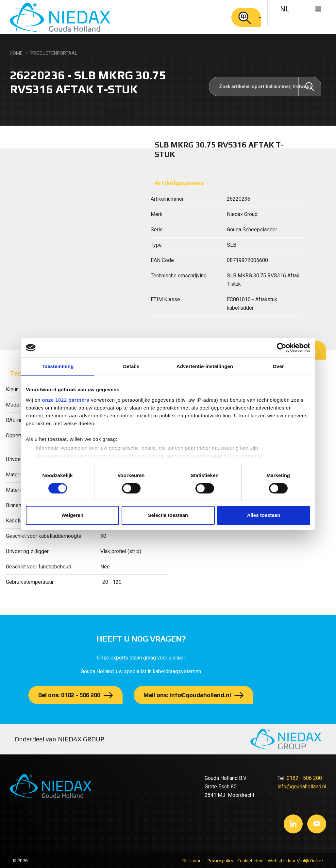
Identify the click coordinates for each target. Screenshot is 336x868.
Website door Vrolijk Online (295, 860)
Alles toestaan (264, 515)
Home (16, 53)
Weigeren (72, 515)
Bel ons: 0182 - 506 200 (69, 695)
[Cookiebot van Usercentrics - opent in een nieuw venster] (282, 348)
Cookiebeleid (250, 860)
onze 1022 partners (66, 400)
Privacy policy (220, 860)
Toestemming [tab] (58, 366)
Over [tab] (278, 366)
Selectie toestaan (168, 515)
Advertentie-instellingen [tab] (205, 366)
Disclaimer (193, 860)
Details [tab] (131, 366)
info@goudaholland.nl (302, 787)
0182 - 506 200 (304, 778)
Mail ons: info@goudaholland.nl (187, 695)
